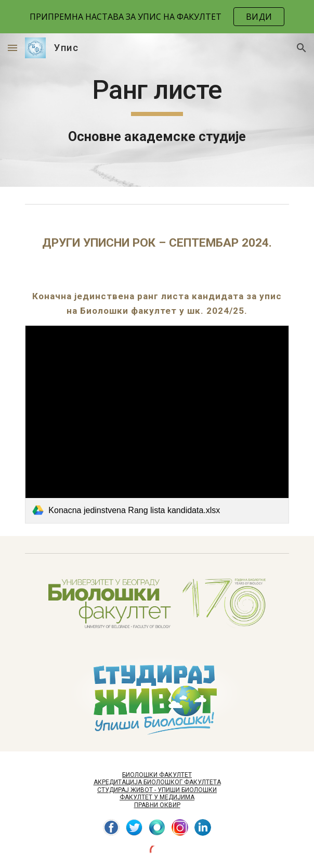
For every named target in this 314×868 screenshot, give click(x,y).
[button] (12, 48)
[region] (157, 17)
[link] (157, 424)
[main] (157, 110)
